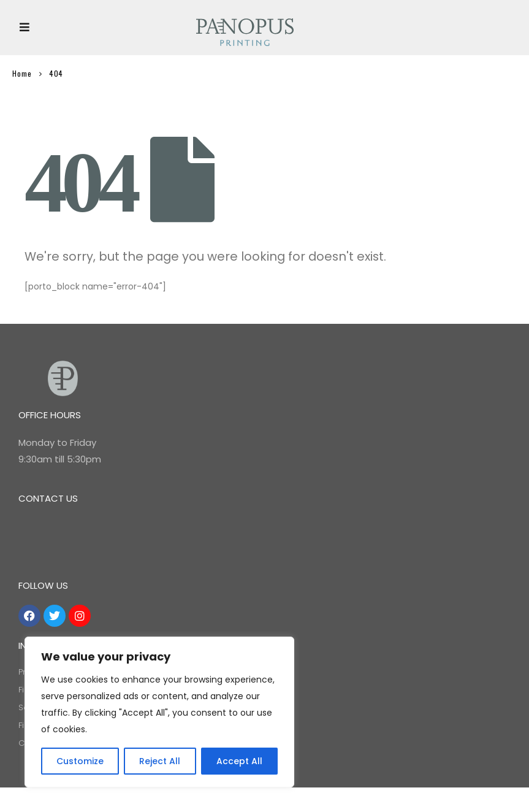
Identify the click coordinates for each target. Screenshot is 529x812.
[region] (159, 712)
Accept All (239, 761)
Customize (80, 761)
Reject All (160, 761)
